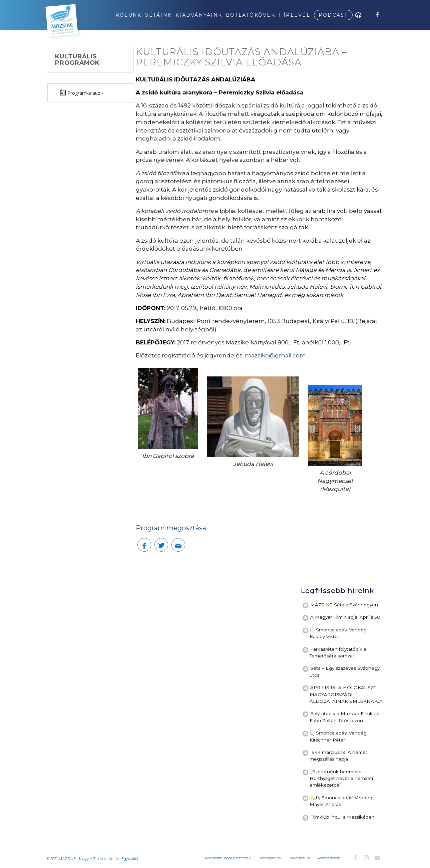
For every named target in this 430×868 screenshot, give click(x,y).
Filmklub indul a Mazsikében (342, 817)
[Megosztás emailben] (178, 545)
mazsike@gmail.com (275, 355)
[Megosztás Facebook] (144, 545)
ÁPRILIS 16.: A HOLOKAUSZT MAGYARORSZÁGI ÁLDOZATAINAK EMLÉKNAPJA (346, 694)
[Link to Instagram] (367, 858)
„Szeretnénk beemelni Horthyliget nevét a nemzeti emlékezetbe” (341, 778)
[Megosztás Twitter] (161, 545)
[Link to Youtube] (378, 858)
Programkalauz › (81, 92)
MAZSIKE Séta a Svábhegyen (344, 605)
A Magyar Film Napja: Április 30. (346, 617)
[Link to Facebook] (378, 15)
